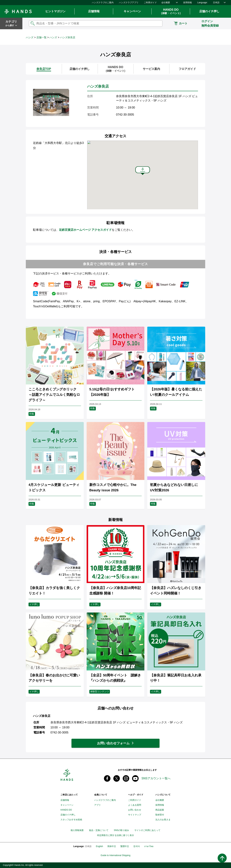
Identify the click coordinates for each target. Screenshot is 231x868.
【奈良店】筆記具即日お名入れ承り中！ (176, 678)
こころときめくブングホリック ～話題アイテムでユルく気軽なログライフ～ (54, 395)
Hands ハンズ (18, 11)
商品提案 (160, 810)
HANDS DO (171, 12)
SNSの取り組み (122, 830)
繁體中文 (125, 846)
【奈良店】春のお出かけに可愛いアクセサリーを (54, 678)
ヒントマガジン (55, 11)
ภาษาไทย (149, 846)
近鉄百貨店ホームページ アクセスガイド (85, 230)
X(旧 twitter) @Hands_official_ (117, 778)
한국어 (137, 846)
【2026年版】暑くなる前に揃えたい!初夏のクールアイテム (176, 392)
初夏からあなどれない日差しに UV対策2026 (174, 487)
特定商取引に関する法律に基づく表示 (115, 835)
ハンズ (30, 37)
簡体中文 (112, 846)
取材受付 (160, 815)
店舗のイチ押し (209, 11)
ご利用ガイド (150, 3)
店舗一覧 (42, 37)
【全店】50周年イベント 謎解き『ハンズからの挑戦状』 (115, 678)
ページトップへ (222, 858)
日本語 (216, 3)
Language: (202, 3)
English (99, 846)
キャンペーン (132, 11)
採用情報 (188, 3)
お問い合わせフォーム (113, 743)
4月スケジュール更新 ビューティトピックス (54, 487)
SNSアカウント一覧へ (156, 778)
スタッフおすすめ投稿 (71, 820)
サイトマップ (135, 815)
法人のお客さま (163, 820)
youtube (135, 778)
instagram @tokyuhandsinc (126, 778)
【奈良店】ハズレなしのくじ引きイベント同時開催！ (176, 591)
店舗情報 (94, 11)
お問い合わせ (135, 810)
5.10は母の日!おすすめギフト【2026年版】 (112, 392)
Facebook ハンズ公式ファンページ (107, 778)
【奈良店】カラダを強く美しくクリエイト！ (54, 591)
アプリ (97, 805)
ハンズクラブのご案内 (103, 3)
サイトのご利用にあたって (147, 830)
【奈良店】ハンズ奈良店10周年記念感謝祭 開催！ (115, 591)
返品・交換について (99, 830)
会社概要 (166, 3)
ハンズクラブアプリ (129, 3)
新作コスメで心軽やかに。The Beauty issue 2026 (113, 487)
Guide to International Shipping (116, 855)
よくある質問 (135, 805)
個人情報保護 (77, 830)
